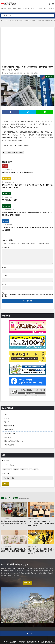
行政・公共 (23, 73)
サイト (4, 284)
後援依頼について (9, 426)
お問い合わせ (7, 437)
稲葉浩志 (16, 469)
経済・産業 (30, 73)
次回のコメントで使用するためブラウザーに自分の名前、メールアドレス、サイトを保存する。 (27, 295)
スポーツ (26, 8)
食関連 (36, 73)
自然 (51, 8)
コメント (6, 247)
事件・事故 (17, 8)
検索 (5, 484)
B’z (31, 469)
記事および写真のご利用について (13, 441)
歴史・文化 (43, 8)
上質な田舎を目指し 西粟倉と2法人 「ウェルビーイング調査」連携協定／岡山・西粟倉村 (41, 523)
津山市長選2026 (7, 469)
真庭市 (12, 21)
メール (5, 276)
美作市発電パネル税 (9, 200)
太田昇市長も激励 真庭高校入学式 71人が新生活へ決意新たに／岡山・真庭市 (27, 229)
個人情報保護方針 (9, 445)
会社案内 (6, 418)
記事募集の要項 (8, 430)
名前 (4, 267)
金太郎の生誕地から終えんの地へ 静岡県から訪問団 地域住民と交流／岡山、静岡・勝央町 (27, 214)
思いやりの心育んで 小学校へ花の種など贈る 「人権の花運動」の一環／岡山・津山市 (41, 551)
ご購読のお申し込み (9, 433)
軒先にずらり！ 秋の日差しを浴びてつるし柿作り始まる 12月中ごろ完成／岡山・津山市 (27, 186)
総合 (6, 166)
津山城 (36, 469)
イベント (34, 8)
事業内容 (6, 422)
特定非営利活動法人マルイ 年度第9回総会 (17, 172)
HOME (3, 8)
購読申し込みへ (28, 583)
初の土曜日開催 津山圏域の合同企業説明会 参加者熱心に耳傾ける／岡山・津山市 (14, 523)
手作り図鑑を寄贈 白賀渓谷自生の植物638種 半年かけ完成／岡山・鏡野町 (14, 550)
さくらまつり (24, 469)
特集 (10, 8)
